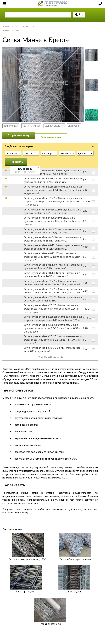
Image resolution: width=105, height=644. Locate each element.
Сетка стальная (30, 26)
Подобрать (16, 162)
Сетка (17, 30)
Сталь (17, 26)
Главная (7, 26)
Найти (79, 14)
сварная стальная (54, 126)
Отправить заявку (19, 135)
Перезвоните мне (51, 137)
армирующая (11, 126)
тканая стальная (31, 126)
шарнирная (74, 126)
